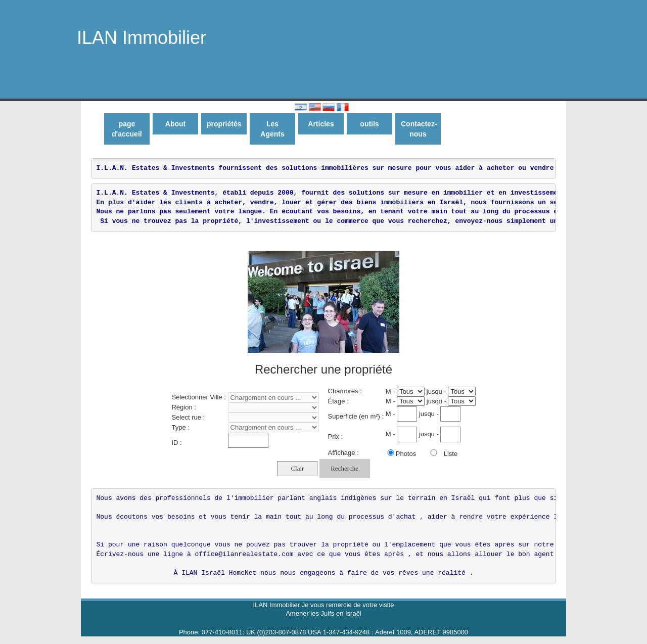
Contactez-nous (419, 129)
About (175, 124)
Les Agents (272, 129)
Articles (321, 124)
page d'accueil (127, 129)
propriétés (224, 124)
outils (369, 124)
